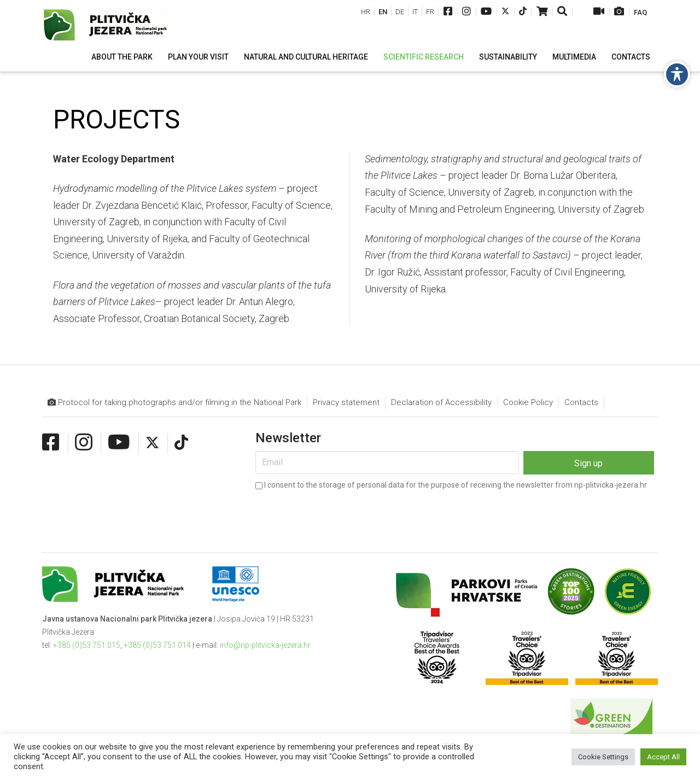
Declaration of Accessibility (441, 402)
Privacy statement (346, 402)
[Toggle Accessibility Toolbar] (677, 74)
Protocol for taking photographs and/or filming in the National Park (174, 403)
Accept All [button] (663, 757)
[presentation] (339, 514)
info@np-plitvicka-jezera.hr (265, 645)
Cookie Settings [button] (603, 757)
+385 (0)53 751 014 (157, 645)
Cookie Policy (528, 402)
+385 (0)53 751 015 (87, 645)
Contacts (581, 402)
